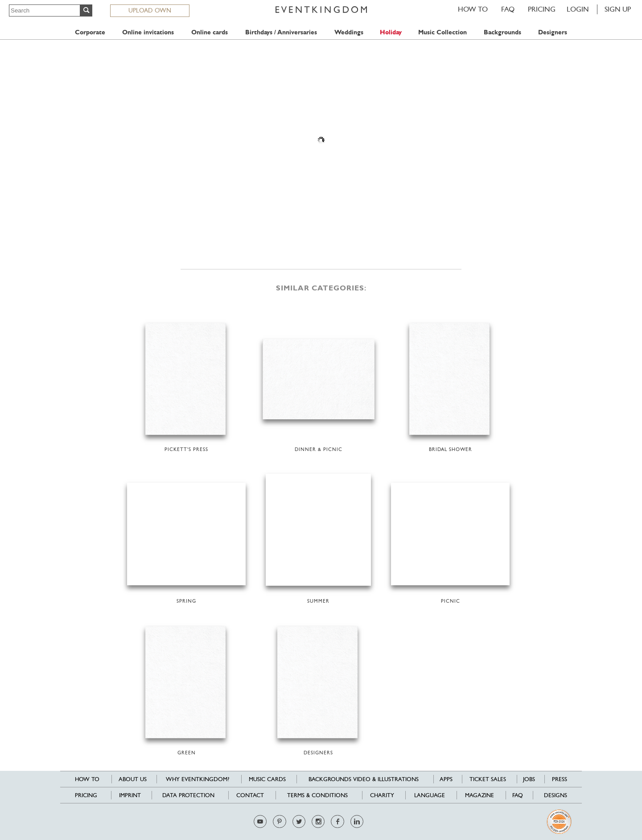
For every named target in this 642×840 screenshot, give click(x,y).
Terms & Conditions (317, 795)
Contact (250, 795)
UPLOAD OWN (150, 10)
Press (560, 779)
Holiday (391, 32)
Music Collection (442, 32)
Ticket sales (488, 779)
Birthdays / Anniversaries (281, 32)
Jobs (529, 779)
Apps (446, 779)
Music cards (267, 779)
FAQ (508, 9)
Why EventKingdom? (198, 779)
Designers (553, 32)
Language (430, 795)
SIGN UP (618, 9)
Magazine (479, 795)
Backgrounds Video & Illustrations (364, 779)
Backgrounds (502, 32)
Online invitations (148, 32)
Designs (556, 795)
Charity (382, 795)
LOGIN (578, 9)
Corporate (90, 32)
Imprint (130, 795)
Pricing (542, 9)
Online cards (210, 32)
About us (133, 779)
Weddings (349, 32)
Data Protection (188, 795)
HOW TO (473, 9)
